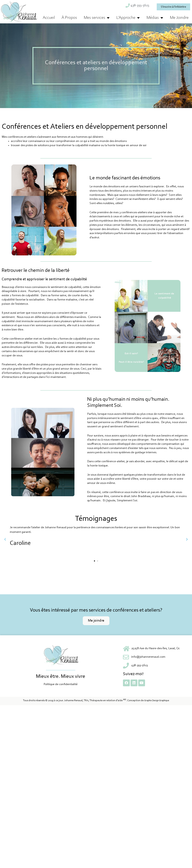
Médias (155, 18)
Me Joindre (179, 18)
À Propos (69, 18)
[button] (5, 539)
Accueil (49, 18)
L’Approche (128, 18)
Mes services (97, 18)
